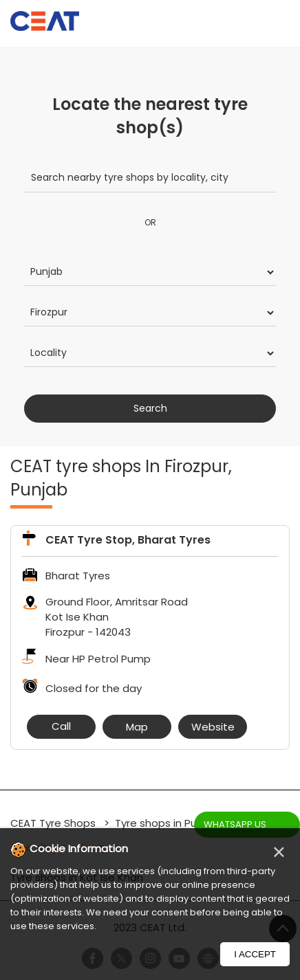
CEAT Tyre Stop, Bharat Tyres (128, 540)
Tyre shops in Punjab (167, 823)
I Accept (255, 954)
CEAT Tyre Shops (54, 823)
